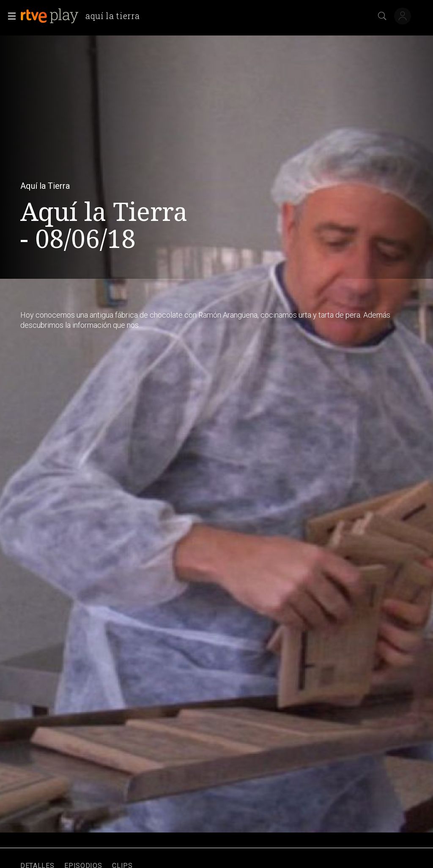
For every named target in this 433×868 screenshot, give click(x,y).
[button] (9, 16)
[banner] (83, 16)
